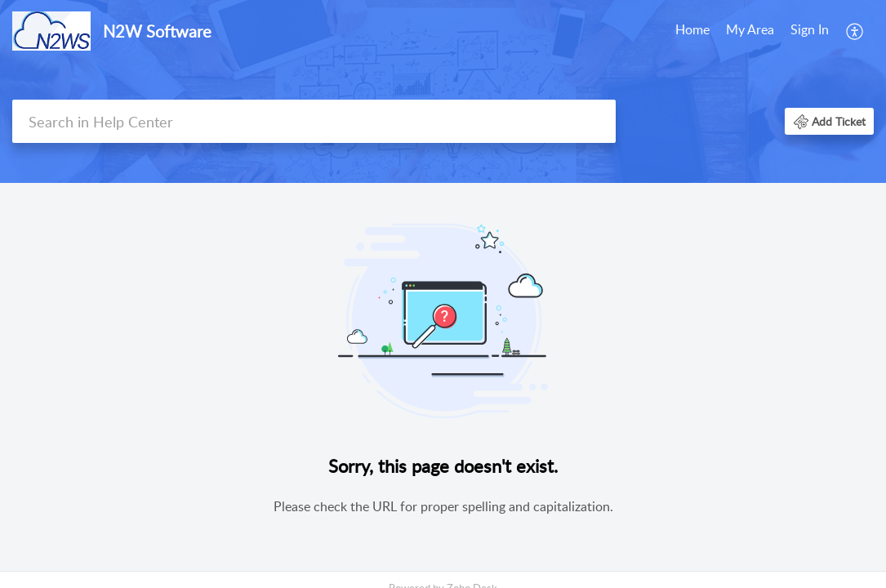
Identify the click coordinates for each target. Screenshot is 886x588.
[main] (443, 379)
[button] (855, 31)
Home (692, 29)
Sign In (810, 29)
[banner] (443, 91)
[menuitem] (692, 31)
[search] (314, 121)
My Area (750, 29)
